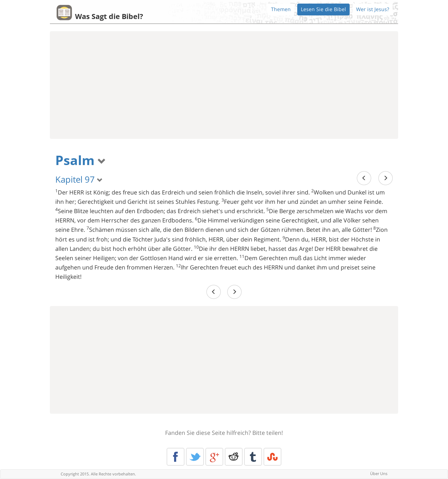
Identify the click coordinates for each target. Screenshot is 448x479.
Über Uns (379, 473)
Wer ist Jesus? (373, 9)
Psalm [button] (81, 160)
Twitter (195, 457)
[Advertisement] (224, 85)
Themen (281, 9)
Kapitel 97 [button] (79, 179)
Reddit (234, 457)
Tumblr (253, 457)
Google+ (214, 457)
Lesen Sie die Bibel (323, 9)
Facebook (176, 457)
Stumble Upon (272, 457)
